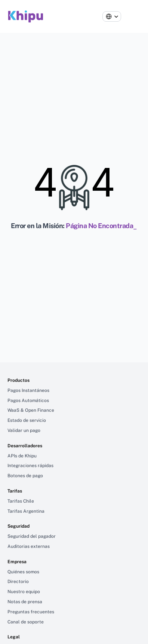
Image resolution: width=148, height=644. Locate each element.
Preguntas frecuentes (31, 612)
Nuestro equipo (24, 592)
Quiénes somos (23, 572)
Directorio (18, 582)
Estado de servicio (27, 420)
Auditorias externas (29, 546)
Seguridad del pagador (32, 536)
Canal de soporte (26, 622)
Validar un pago (24, 430)
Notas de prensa (25, 602)
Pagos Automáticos (28, 401)
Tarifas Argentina (26, 511)
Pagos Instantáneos (28, 390)
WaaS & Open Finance (31, 410)
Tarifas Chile (21, 501)
